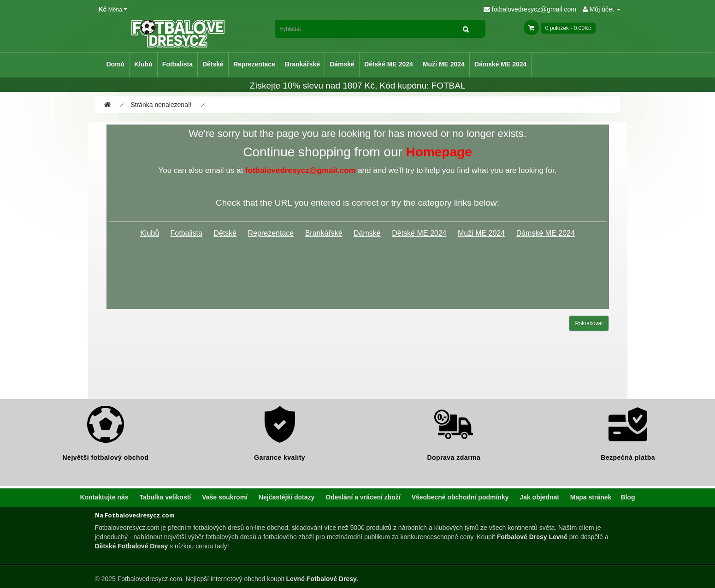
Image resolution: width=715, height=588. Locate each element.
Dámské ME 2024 (501, 64)
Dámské (342, 64)
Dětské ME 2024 (389, 64)
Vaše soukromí (225, 497)
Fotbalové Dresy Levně (532, 537)
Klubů (143, 64)
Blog (628, 497)
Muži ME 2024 (444, 64)
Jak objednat (539, 497)
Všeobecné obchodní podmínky (460, 497)
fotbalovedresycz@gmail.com (530, 9)
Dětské (213, 64)
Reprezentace (254, 64)
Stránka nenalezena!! (161, 105)
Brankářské (302, 64)
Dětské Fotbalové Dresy (132, 546)
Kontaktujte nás (104, 497)
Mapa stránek (591, 497)
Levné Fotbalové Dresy (321, 579)
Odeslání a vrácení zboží (363, 497)
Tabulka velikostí (165, 497)
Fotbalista (177, 64)
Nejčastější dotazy (287, 497)
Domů (116, 64)
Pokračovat (589, 323)
